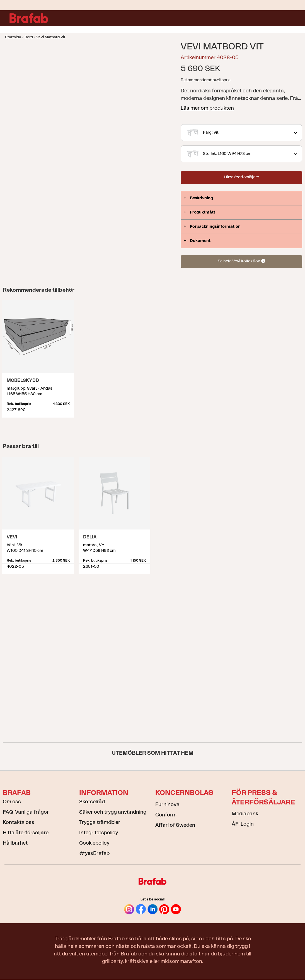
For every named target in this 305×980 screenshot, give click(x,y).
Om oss (12, 802)
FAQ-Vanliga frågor (26, 812)
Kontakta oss (19, 822)
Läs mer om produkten (207, 108)
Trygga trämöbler (100, 822)
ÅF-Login (243, 824)
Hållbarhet (15, 843)
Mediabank (245, 814)
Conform (166, 815)
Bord (29, 37)
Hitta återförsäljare (242, 177)
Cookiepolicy (94, 843)
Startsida (13, 37)
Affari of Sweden (175, 825)
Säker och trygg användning (113, 812)
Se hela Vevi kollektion (241, 261)
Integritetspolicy (99, 833)
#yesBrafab (94, 853)
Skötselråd (92, 802)
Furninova (167, 804)
